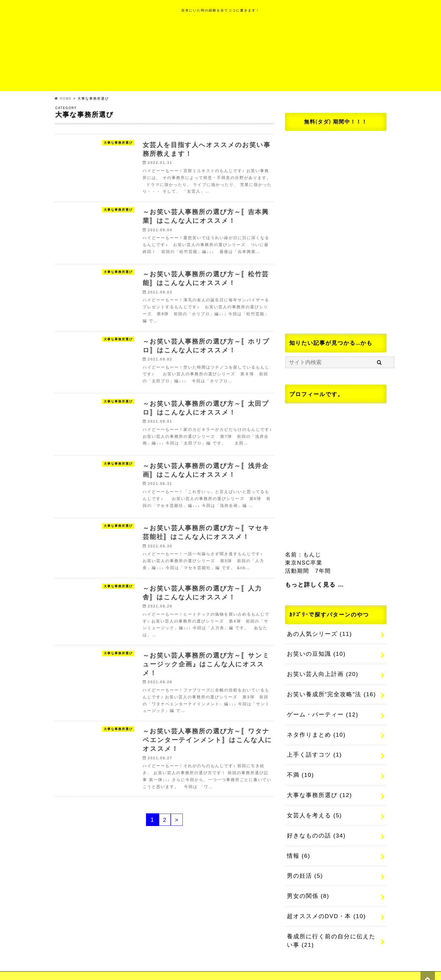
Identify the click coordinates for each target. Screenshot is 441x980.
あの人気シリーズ (318, 633)
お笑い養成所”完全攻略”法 (329, 691)
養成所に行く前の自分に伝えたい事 (332, 927)
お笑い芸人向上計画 (321, 672)
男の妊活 (304, 865)
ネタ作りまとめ (315, 730)
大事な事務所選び (318, 788)
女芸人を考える (313, 807)
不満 (300, 768)
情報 (298, 846)
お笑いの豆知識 (315, 652)
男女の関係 (307, 884)
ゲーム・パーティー (321, 710)
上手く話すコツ (313, 749)
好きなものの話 (315, 826)
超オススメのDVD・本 (324, 904)
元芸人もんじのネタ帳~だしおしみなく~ (279, 968)
